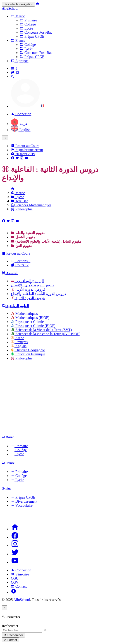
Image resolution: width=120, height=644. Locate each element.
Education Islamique (28, 354)
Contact (19, 586)
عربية (19, 124)
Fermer (10, 640)
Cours (20, 265)
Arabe (17, 338)
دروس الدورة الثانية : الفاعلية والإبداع (38, 294)
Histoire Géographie (28, 350)
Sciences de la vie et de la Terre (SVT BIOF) (46, 334)
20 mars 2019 (23, 154)
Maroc (18, 193)
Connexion (21, 570)
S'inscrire (20, 574)
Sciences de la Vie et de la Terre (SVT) (41, 330)
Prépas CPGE (23, 497)
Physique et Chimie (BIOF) (33, 326)
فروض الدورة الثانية (28, 298)
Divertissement (24, 501)
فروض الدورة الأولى (28, 289)
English (21, 130)
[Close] (5, 608)
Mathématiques (24, 314)
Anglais (19, 346)
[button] (18, 16)
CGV (15, 582)
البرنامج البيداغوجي (27, 281)
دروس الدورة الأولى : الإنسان (32, 285)
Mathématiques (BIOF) (30, 318)
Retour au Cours (25, 146)
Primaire (19, 446)
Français (19, 342)
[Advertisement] (60, 399)
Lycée (17, 197)
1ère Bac (19, 201)
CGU (15, 578)
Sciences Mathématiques (31, 205)
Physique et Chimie (27, 322)
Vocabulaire (22, 505)
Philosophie (22, 209)
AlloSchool (22, 600)
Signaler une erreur (27, 150)
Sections (21, 261)
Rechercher (10, 626)
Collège (19, 450)
